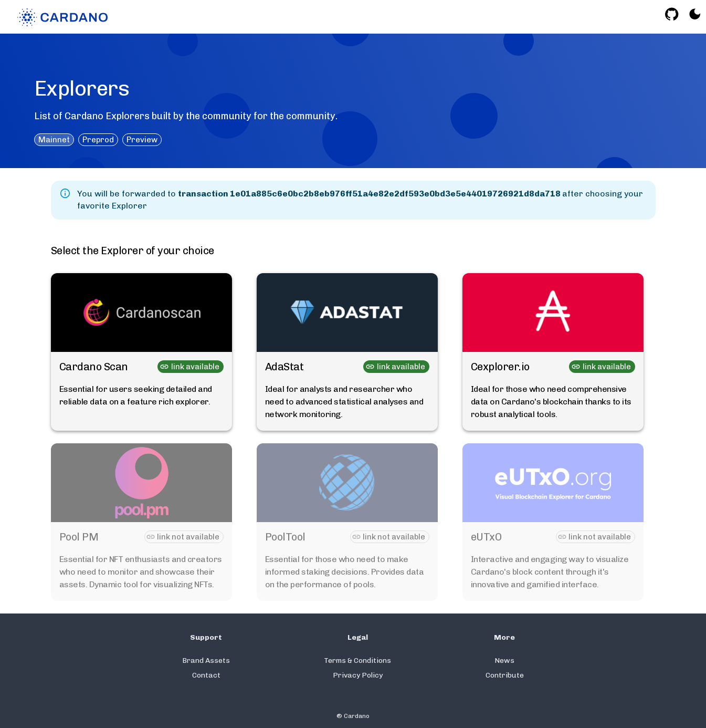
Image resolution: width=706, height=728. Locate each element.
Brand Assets (206, 661)
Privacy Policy (358, 675)
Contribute (505, 675)
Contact (206, 675)
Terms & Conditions (357, 661)
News (504, 661)
